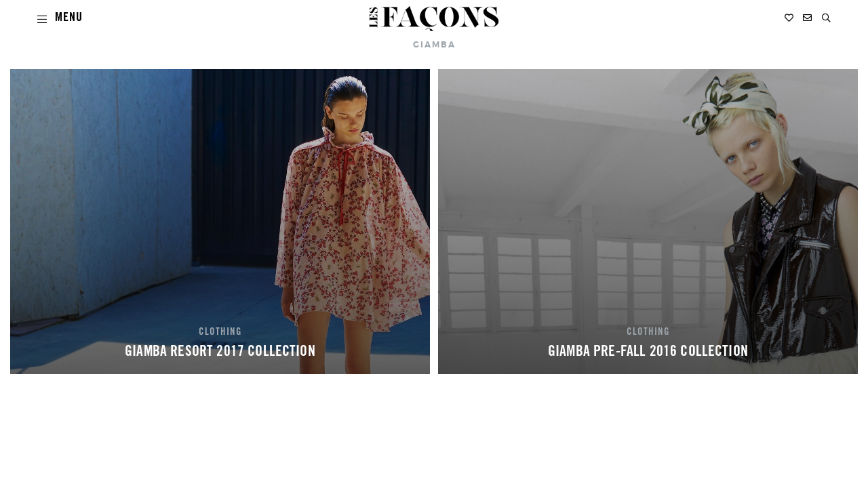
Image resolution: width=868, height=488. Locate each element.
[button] (826, 18)
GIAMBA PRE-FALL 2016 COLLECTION (648, 352)
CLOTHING (220, 333)
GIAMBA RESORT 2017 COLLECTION (220, 352)
